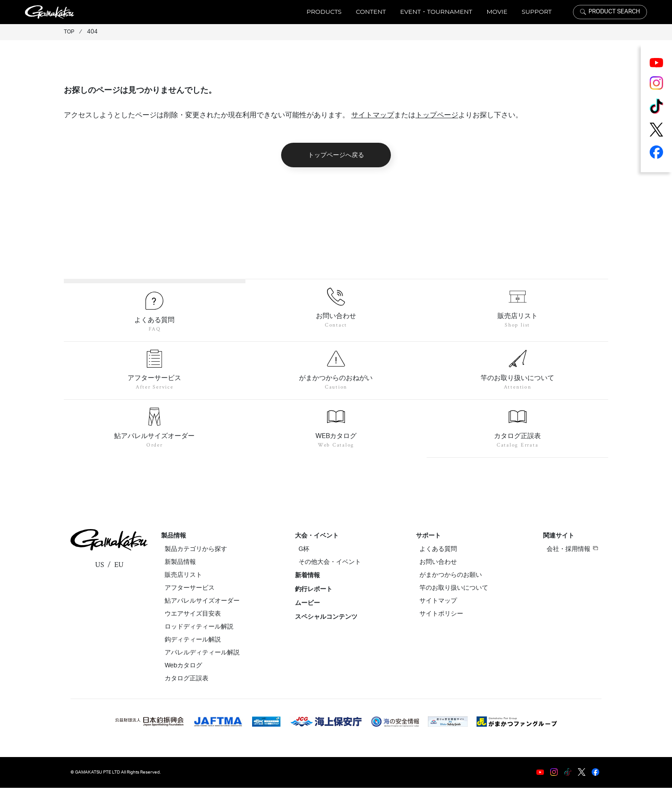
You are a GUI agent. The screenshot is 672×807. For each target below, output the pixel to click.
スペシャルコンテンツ (326, 636)
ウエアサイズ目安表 (193, 633)
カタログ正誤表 (187, 698)
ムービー (307, 622)
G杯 (304, 568)
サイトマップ (373, 115)
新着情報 (307, 595)
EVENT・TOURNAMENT (436, 12)
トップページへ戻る (336, 155)
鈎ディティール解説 (193, 659)
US (100, 584)
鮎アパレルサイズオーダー (202, 620)
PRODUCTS (324, 12)
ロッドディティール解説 (199, 646)
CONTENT (371, 12)
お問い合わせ (438, 581)
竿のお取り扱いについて (454, 607)
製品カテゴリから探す (196, 568)
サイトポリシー (441, 633)
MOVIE (497, 12)
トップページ (437, 115)
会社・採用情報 (572, 568)
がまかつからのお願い (451, 594)
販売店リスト (183, 594)
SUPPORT (537, 12)
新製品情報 (180, 581)
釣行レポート (314, 608)
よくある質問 (438, 568)
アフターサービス (190, 607)
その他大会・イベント (330, 581)
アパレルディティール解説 (202, 672)
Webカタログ (183, 685)
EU (119, 584)
